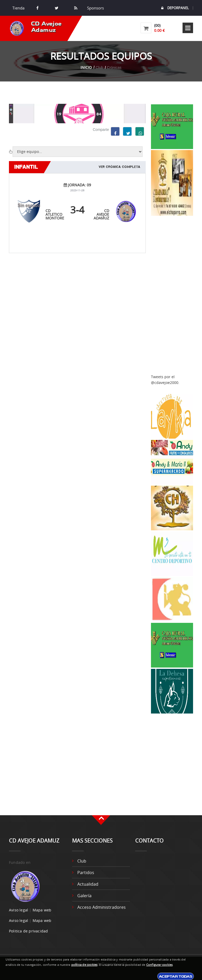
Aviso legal (19, 910)
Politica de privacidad (28, 931)
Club (82, 861)
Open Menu (188, 28)
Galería (84, 896)
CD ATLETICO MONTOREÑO (58, 214)
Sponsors (95, 8)
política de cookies (84, 965)
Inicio (86, 67)
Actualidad (88, 884)
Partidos (86, 873)
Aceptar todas (176, 976)
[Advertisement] (172, 295)
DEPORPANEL (175, 8)
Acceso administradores (102, 907)
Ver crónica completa (120, 167)
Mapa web (42, 910)
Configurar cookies (160, 965)
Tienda (18, 8)
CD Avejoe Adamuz (101, 214)
